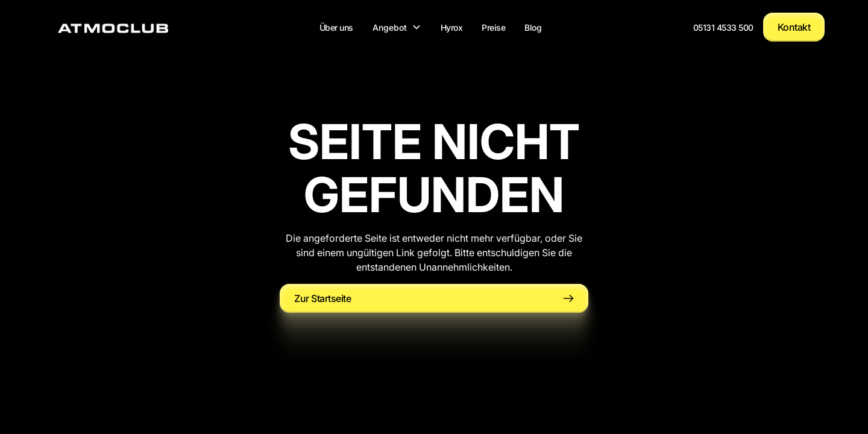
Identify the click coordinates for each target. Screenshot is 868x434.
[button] (397, 27)
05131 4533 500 (723, 27)
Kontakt (794, 27)
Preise (493, 27)
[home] (113, 27)
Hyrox (452, 27)
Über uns (336, 27)
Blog (533, 27)
